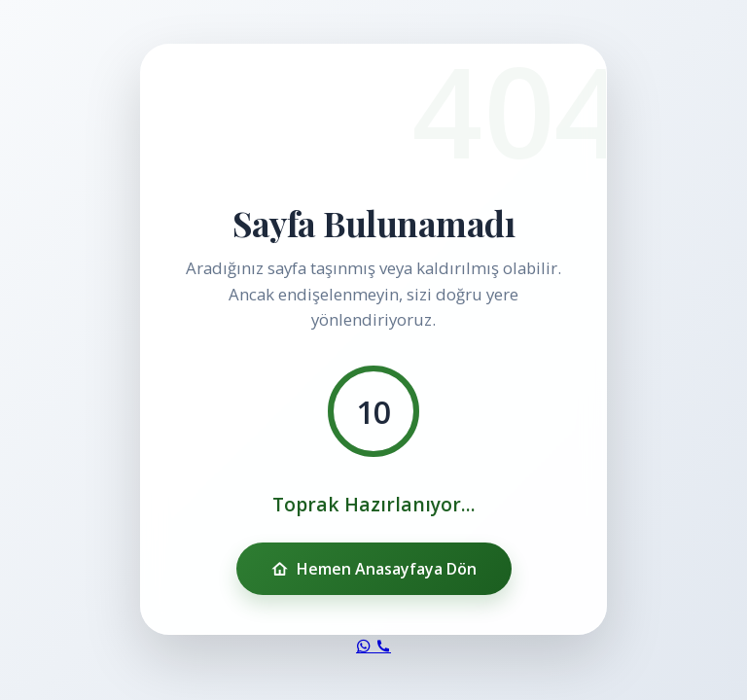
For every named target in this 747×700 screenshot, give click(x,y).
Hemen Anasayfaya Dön (374, 569)
